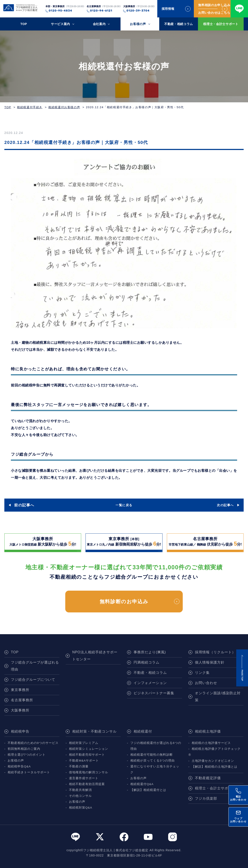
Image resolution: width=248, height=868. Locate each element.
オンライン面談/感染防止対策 (218, 697)
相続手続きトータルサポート (29, 772)
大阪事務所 (20, 710)
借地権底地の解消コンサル (89, 772)
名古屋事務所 (22, 700)
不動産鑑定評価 (208, 778)
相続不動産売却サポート (87, 755)
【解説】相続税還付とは (148, 790)
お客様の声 (138, 24)
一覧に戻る (124, 505)
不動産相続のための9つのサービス (33, 743)
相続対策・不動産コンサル (94, 731)
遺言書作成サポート (84, 778)
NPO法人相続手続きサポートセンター (95, 656)
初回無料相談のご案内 (24, 749)
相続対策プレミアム (84, 743)
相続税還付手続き (30, 107)
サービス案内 (60, 24)
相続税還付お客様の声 (64, 107)
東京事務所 (20, 690)
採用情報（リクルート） (215, 652)
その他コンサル (80, 796)
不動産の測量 (79, 766)
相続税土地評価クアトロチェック (216, 749)
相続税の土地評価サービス (211, 743)
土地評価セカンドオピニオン (213, 761)
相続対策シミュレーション (89, 749)
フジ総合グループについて (33, 680)
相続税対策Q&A (81, 808)
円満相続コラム (147, 662)
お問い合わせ (206, 683)
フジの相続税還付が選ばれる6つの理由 (156, 746)
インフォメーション (150, 683)
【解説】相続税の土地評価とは (214, 767)
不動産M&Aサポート (84, 761)
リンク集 (202, 673)
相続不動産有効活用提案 (87, 784)
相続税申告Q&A (19, 766)
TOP (24, 24)
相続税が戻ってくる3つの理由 (152, 761)
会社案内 (99, 24)
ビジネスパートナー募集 (154, 693)
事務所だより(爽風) (150, 652)
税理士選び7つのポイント (27, 755)
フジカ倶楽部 (206, 798)
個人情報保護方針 (210, 662)
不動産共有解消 (80, 790)
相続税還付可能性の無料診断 (152, 755)
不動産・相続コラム (179, 24)
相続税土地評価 (208, 731)
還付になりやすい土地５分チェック (155, 769)
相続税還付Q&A (142, 784)
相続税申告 (20, 731)
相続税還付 (143, 731)
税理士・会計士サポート (221, 24)
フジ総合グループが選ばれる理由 (35, 666)
